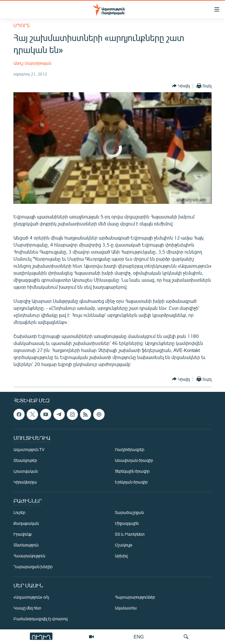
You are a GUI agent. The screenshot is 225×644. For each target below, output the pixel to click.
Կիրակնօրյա (25, 482)
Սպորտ (22, 25)
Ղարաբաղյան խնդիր (33, 567)
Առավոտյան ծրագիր (134, 460)
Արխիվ (121, 556)
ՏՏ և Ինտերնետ (130, 534)
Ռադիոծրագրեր (129, 449)
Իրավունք (23, 534)
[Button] (181, 86)
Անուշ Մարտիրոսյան (32, 63)
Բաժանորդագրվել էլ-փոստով (40, 619)
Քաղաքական (26, 523)
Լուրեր (19, 512)
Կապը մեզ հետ (27, 608)
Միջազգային (127, 523)
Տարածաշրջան (129, 512)
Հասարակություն (29, 556)
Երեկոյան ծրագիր (131, 482)
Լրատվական (26, 471)
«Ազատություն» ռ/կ (31, 597)
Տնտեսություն (26, 545)
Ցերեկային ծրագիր (132, 471)
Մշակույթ (123, 545)
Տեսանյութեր (25, 460)
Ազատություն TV (29, 449)
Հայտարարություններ (135, 597)
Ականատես (126, 608)
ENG (139, 637)
